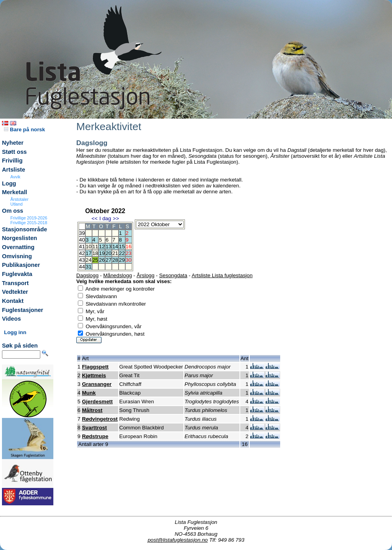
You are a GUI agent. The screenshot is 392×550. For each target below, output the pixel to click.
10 (89, 247)
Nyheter (13, 143)
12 (102, 247)
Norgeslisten (20, 238)
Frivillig (12, 161)
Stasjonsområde (24, 229)
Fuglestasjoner (23, 310)
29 (122, 260)
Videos (11, 319)
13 (108, 247)
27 (108, 260)
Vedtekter (15, 292)
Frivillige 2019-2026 (29, 218)
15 (122, 247)
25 (95, 260)
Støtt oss (14, 152)
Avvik (15, 177)
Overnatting (18, 247)
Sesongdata (173, 275)
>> (116, 218)
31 (89, 267)
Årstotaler (19, 199)
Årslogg (146, 275)
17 (89, 253)
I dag (105, 218)
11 (95, 247)
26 (102, 260)
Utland (16, 204)
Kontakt (13, 301)
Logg (9, 183)
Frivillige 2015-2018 (29, 223)
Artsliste (14, 170)
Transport (15, 283)
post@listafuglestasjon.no (178, 540)
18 (95, 253)
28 (115, 260)
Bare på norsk (24, 129)
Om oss (13, 211)
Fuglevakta (17, 274)
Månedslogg (118, 275)
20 (108, 253)
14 (115, 247)
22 (122, 253)
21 (115, 253)
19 (102, 253)
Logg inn (15, 332)
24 (89, 260)
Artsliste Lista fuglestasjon (222, 275)
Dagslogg (87, 275)
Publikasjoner (21, 265)
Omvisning (17, 256)
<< (94, 218)
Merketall (15, 192)
